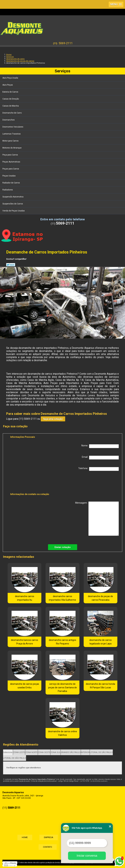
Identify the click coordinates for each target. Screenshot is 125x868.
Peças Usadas (9, 176)
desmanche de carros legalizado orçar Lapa (101, 642)
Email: (100, 458)
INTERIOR (85, 752)
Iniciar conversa (87, 856)
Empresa (48, 837)
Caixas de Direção (11, 99)
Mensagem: (97, 519)
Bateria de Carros (11, 92)
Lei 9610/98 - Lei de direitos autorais (94, 781)
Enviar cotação (63, 547)
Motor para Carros (11, 141)
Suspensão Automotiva (13, 197)
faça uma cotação (53, 419)
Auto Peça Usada (10, 78)
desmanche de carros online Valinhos (62, 733)
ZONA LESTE (19, 752)
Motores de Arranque (12, 148)
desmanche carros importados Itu (25, 598)
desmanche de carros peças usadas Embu (25, 686)
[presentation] (31, 482)
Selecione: (8, 752)
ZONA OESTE (44, 752)
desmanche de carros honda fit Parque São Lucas (100, 686)
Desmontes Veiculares (13, 127)
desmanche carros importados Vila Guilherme (62, 598)
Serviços (62, 71)
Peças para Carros (11, 169)
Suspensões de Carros (13, 204)
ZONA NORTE (31, 752)
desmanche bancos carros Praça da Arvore (24, 642)
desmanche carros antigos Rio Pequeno (62, 642)
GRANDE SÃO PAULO (71, 752)
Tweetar (11, 265)
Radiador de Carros (11, 183)
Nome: (100, 446)
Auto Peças (8, 85)
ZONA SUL (56, 752)
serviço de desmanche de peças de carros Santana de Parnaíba (62, 688)
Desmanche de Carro (12, 113)
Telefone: (99, 469)
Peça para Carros (10, 155)
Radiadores (8, 190)
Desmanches (9, 120)
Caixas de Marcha (11, 106)
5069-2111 (66, 43)
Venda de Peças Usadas (14, 211)
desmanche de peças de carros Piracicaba (100, 598)
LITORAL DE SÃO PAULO (101, 752)
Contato (47, 847)
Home (24, 837)
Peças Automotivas (12, 162)
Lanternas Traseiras (12, 134)
